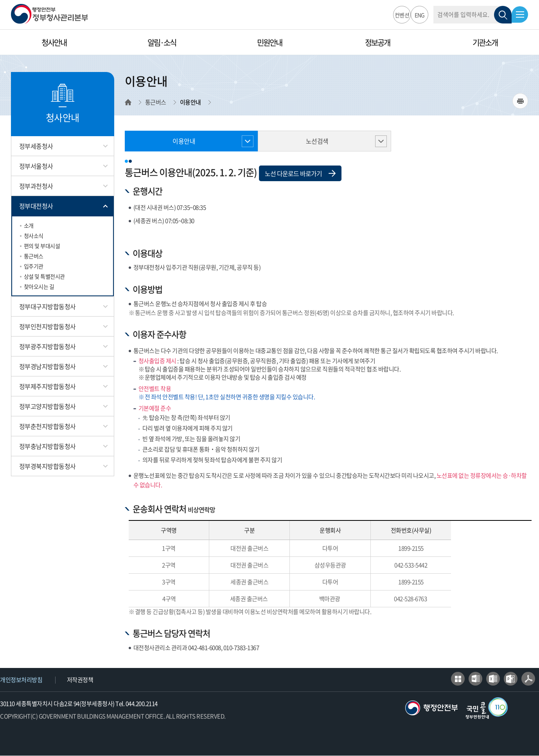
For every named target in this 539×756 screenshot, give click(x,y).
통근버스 (34, 256)
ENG (419, 15)
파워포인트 (511, 679)
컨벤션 (401, 15)
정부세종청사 (36, 146)
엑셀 (493, 679)
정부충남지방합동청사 (48, 446)
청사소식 (34, 236)
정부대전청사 (36, 206)
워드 (475, 679)
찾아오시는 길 (39, 286)
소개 (29, 225)
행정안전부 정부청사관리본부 (49, 14)
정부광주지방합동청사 (48, 346)
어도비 (528, 679)
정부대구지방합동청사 (48, 306)
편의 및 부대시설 (42, 246)
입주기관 (34, 266)
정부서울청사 (36, 166)
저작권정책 (80, 680)
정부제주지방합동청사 (48, 386)
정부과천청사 (36, 186)
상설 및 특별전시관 (44, 276)
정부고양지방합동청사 (48, 406)
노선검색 (317, 141)
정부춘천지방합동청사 (48, 426)
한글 (458, 679)
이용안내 (184, 141)
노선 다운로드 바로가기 (300, 174)
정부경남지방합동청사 (48, 366)
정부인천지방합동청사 (48, 326)
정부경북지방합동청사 (48, 466)
